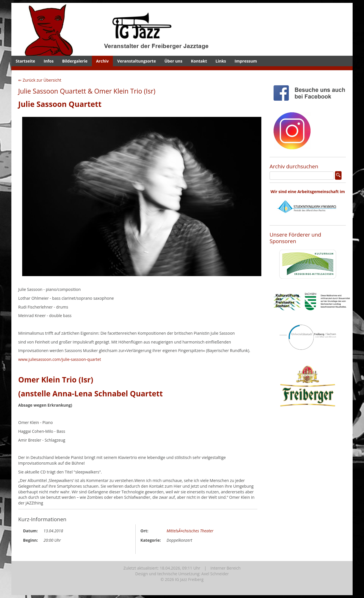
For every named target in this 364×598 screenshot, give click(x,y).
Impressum (246, 61)
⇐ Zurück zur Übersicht (40, 80)
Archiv (103, 61)
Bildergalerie (75, 61)
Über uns (173, 61)
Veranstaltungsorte (136, 61)
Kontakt (199, 61)
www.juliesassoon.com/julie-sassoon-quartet (60, 359)
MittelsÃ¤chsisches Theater (190, 531)
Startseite (25, 61)
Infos (49, 61)
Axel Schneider (215, 574)
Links (221, 61)
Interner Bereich (226, 568)
